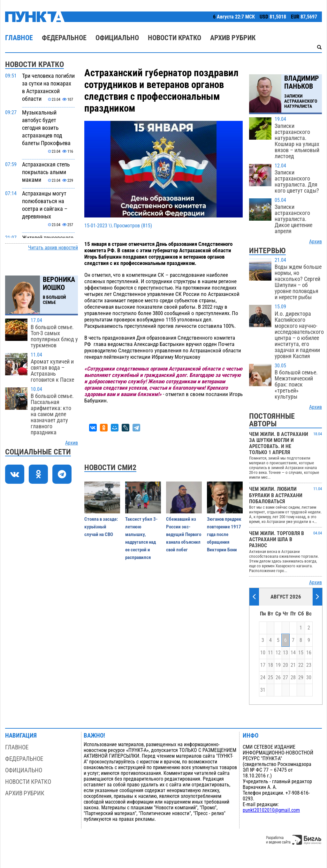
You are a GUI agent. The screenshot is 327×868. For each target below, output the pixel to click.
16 (309, 653)
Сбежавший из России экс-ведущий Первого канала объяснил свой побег (184, 534)
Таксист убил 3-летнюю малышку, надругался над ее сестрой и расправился (141, 538)
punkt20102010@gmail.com (271, 810)
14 (293, 653)
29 (301, 678)
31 (263, 690)
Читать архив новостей (53, 248)
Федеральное (64, 38)
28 (293, 678)
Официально (117, 38)
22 (301, 665)
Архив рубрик (233, 38)
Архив (72, 443)
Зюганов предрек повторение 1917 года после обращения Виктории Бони (224, 534)
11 (270, 653)
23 (309, 665)
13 (285, 653)
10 (263, 653)
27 (285, 678)
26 (278, 678)
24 (263, 678)
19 (278, 665)
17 (263, 665)
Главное (19, 38)
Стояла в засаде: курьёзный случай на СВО (101, 527)
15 (301, 653)
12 (278, 653)
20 (285, 665)
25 (270, 678)
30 (309, 678)
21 (293, 665)
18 (270, 665)
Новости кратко (175, 38)
